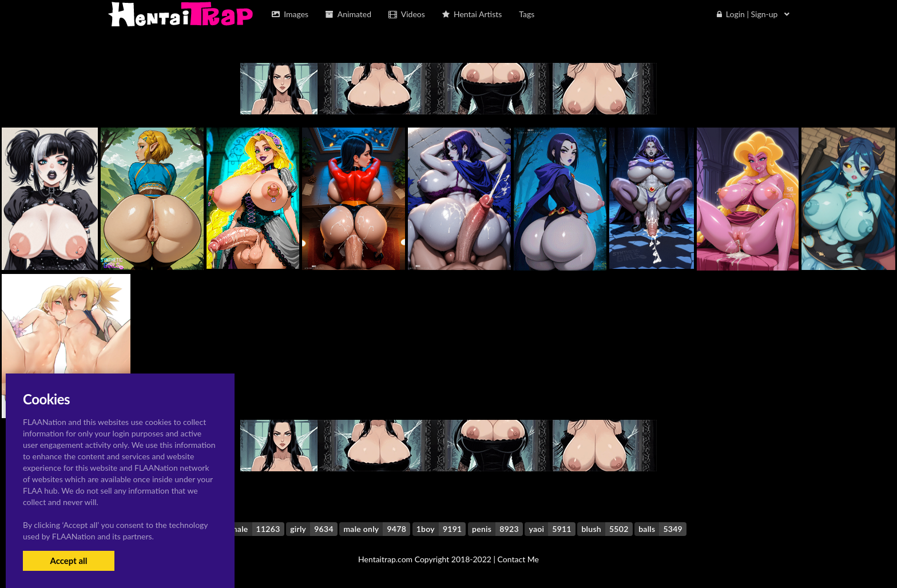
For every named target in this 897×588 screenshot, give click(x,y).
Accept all (68, 561)
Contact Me (518, 559)
